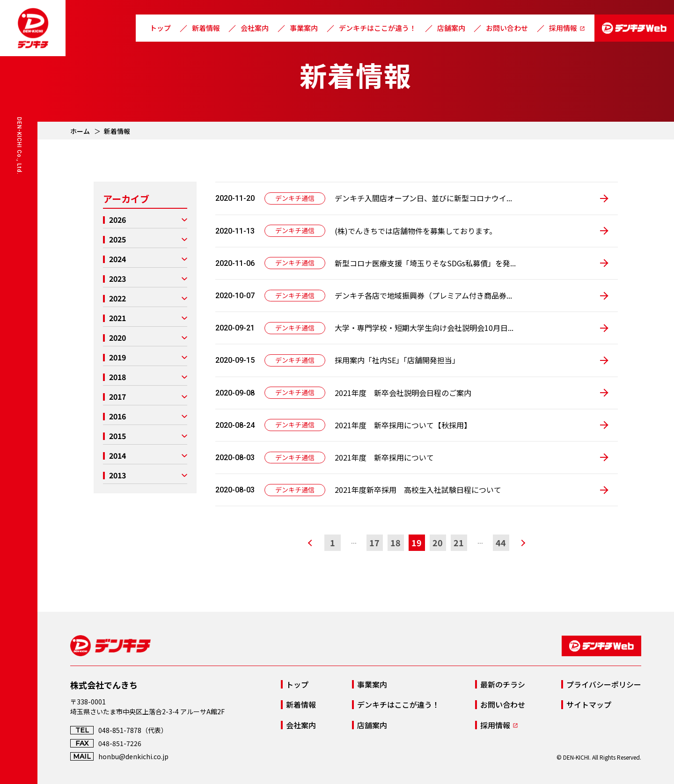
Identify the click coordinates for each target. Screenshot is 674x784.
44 (501, 542)
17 (374, 542)
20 (438, 542)
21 (459, 542)
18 (396, 542)
